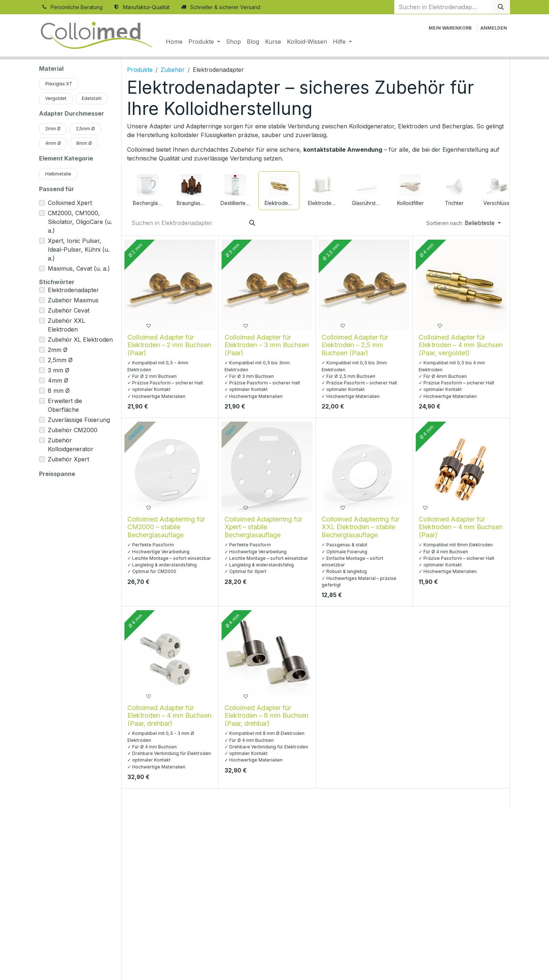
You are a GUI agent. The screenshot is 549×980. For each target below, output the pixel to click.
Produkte (140, 70)
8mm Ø (84, 143)
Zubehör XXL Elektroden (66, 325)
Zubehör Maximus (73, 300)
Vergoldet (56, 98)
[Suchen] (501, 7)
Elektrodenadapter (73, 290)
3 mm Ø (59, 370)
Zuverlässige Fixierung (79, 420)
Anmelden (494, 28)
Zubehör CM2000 (73, 430)
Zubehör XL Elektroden (80, 340)
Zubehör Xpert (68, 459)
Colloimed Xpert (70, 203)
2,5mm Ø (85, 129)
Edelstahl (92, 98)
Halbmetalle (58, 174)
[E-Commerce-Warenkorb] (450, 28)
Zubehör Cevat (69, 310)
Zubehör (173, 70)
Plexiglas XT (59, 84)
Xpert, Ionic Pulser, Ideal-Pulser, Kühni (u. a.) (79, 249)
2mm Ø (53, 129)
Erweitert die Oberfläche (65, 405)
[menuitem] (174, 42)
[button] (464, 223)
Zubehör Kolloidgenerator (71, 445)
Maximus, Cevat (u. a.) (79, 268)
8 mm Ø (59, 391)
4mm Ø (53, 143)
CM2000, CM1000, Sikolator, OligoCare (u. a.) (80, 222)
